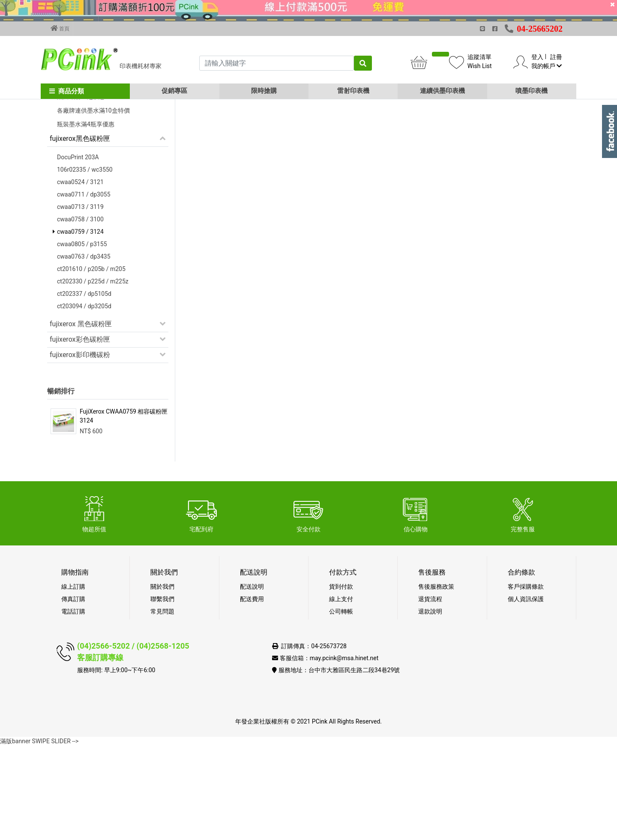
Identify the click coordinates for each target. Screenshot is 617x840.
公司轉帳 (341, 706)
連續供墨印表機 (442, 91)
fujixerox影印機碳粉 (80, 449)
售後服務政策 (436, 681)
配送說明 (252, 681)
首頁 (60, 28)
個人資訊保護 (526, 693)
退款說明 (430, 706)
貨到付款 (341, 681)
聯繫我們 (162, 693)
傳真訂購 (73, 693)
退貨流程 (430, 693)
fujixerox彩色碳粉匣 (80, 433)
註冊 (556, 57)
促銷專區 (174, 91)
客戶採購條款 (526, 681)
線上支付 (341, 693)
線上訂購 (73, 681)
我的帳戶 (547, 66)
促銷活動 (63, 159)
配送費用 (252, 693)
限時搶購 (264, 91)
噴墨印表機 (532, 91)
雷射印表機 (353, 91)
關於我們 (162, 681)
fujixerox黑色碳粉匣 (80, 233)
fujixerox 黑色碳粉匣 (81, 418)
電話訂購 (73, 706)
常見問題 (162, 706)
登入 (537, 57)
